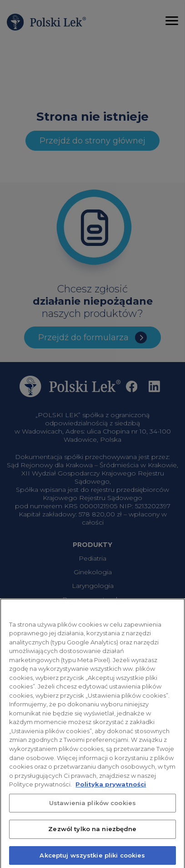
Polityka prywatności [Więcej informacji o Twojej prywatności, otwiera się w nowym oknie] (111, 788)
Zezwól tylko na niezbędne (92, 832)
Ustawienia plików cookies (92, 806)
